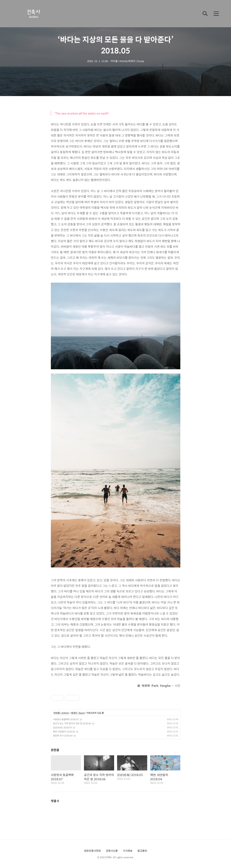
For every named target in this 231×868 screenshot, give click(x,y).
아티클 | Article (61, 713)
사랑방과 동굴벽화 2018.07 (66, 719)
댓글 (55, 801)
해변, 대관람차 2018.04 (64, 731)
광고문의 (142, 851)
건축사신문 (112, 851)
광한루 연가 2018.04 (63, 736)
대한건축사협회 (92, 851)
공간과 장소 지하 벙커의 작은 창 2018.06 (72, 723)
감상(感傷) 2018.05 (62, 727)
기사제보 (128, 851)
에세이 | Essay (78, 713)
